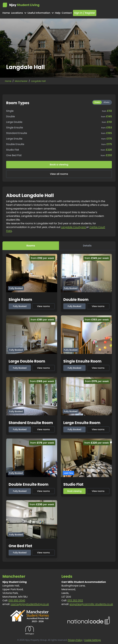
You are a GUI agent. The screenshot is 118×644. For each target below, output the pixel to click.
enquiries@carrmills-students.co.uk (91, 604)
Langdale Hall (38, 81)
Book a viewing (59, 165)
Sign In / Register (85, 13)
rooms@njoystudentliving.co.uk (30, 604)
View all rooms (59, 174)
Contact (67, 13)
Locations (19, 13)
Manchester (21, 81)
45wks (106, 102)
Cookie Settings (92, 640)
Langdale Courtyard (74, 227)
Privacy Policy (75, 640)
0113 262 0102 (75, 600)
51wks (97, 102)
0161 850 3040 (17, 600)
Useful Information (41, 13)
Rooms (31, 246)
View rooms (43, 306)
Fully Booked (20, 306)
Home (6, 13)
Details (87, 246)
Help (58, 13)
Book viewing (74, 491)
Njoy (21, 5)
